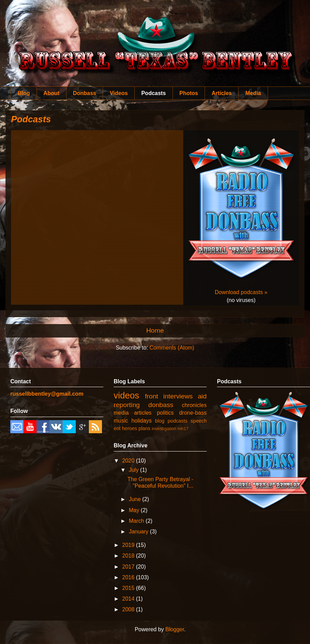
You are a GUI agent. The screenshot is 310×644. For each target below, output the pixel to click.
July (135, 470)
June (136, 499)
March (137, 521)
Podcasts (153, 93)
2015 (129, 588)
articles (143, 413)
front (152, 396)
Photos (189, 93)
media (121, 413)
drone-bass (193, 413)
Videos (119, 93)
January (139, 532)
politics (165, 413)
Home (155, 330)
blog (160, 421)
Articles (222, 93)
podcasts (178, 421)
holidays (142, 421)
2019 (129, 545)
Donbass (85, 93)
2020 (129, 461)
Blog (24, 93)
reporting (127, 405)
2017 (129, 567)
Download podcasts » (241, 292)
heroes (130, 428)
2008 (129, 609)
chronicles (194, 405)
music (121, 421)
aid (202, 396)
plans (144, 428)
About (51, 93)
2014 (129, 599)
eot (117, 428)
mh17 (183, 429)
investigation (164, 429)
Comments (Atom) (172, 348)
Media (253, 93)
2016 (129, 577)
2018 (129, 556)
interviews (178, 396)
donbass (161, 405)
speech (199, 421)
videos (126, 395)
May (135, 510)
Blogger (175, 629)
